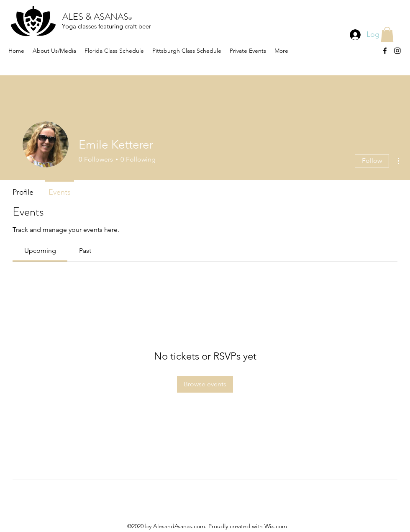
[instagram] (397, 51)
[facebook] (385, 51)
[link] (40, 251)
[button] (387, 35)
